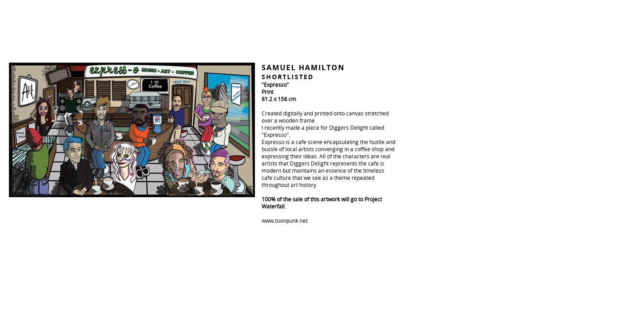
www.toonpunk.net (285, 220)
